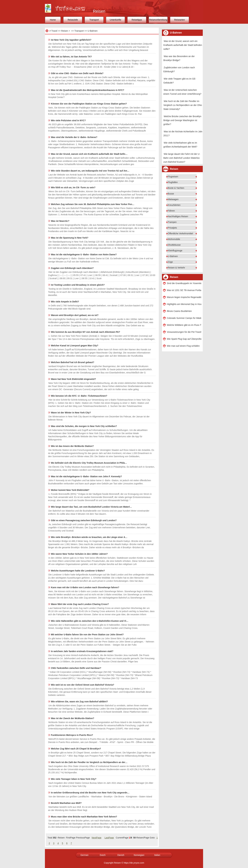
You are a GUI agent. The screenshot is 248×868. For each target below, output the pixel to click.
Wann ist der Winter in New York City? (71, 413)
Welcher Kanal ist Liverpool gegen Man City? (75, 346)
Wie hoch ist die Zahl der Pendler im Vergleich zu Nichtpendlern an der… (89, 762)
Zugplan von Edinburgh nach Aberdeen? (73, 268)
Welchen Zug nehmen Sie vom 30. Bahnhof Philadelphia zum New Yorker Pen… (93, 204)
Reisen (65, 31)
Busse (171, 194)
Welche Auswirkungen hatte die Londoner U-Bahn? (78, 571)
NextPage (97, 838)
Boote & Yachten (176, 188)
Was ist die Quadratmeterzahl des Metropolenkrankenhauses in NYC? (88, 90)
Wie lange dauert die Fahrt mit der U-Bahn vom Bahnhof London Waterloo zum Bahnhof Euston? (182, 158)
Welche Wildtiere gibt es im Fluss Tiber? (184, 325)
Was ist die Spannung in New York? (70, 238)
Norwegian (139, 855)
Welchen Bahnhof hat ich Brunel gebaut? (73, 362)
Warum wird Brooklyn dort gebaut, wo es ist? (75, 315)
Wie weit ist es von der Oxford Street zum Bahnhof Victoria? (83, 685)
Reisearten (180, 20)
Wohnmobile (174, 239)
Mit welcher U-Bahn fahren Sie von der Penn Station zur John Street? (88, 635)
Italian (157, 855)
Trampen (172, 222)
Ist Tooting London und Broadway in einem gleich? (78, 285)
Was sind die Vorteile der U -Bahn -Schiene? (74, 137)
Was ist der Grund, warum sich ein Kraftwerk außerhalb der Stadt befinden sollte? (183, 45)
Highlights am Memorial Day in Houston (184, 304)
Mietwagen (173, 199)
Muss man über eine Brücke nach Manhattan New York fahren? (84, 817)
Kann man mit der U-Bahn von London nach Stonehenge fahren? (85, 587)
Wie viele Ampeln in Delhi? (65, 302)
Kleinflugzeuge (175, 251)
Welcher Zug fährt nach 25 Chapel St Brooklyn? (76, 749)
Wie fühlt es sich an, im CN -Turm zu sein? (73, 187)
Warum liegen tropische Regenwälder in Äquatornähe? (184, 297)
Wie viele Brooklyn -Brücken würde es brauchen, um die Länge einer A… (89, 537)
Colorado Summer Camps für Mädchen (184, 318)
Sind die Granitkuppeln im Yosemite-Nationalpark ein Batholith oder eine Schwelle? (184, 283)
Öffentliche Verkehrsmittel (180, 233)
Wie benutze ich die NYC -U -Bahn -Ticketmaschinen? (79, 396)
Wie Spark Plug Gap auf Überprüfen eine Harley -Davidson (184, 339)
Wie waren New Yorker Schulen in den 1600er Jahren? (80, 554)
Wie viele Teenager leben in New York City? (74, 779)
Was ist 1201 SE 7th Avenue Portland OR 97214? (184, 290)
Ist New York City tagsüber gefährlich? (71, 40)
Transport (94, 20)
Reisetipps (137, 20)
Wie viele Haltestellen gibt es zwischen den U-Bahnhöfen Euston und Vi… (90, 621)
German (85, 855)
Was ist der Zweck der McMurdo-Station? (73, 718)
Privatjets (172, 228)
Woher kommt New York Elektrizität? (70, 490)
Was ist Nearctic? (60, 221)
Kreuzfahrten (174, 205)
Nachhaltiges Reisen (178, 216)
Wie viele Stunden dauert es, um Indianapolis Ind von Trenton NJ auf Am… (90, 171)
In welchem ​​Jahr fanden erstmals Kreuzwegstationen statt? (82, 651)
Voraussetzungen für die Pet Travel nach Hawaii (184, 332)
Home (53, 20)
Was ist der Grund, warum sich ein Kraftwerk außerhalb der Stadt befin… (89, 154)
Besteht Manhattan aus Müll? (67, 803)
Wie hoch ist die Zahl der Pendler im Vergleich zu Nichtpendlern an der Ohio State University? (183, 105)
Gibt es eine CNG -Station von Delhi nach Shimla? (77, 73)
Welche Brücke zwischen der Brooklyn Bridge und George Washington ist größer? (182, 120)
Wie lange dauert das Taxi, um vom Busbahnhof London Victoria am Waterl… (91, 507)
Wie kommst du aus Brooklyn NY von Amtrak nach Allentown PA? (86, 332)
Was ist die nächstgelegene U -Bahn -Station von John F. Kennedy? (87, 476)
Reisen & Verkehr (176, 268)
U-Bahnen (93, 31)
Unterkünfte (115, 20)
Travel (54, 31)
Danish (121, 855)
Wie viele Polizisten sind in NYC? (69, 120)
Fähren (171, 211)
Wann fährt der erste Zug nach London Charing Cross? (80, 604)
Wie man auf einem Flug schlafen (183, 346)
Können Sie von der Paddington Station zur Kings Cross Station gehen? (89, 104)
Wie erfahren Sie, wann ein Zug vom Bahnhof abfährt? (80, 702)
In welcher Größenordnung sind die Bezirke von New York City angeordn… (90, 793)
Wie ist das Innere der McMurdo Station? (73, 446)
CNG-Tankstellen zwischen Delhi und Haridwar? (76, 668)
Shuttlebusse (174, 245)
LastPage (109, 838)
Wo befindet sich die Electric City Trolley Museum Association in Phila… (89, 463)
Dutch (103, 855)
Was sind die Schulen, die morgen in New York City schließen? (84, 426)
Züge (170, 262)
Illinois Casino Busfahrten (179, 311)
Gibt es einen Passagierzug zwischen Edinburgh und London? (84, 520)
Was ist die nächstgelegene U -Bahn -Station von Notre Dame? (84, 255)
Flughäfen (173, 182)
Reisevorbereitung (158, 20)
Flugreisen (173, 177)
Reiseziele (73, 20)
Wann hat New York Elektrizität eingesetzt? (74, 379)
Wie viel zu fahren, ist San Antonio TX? (72, 57)
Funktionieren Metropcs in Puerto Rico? (72, 735)
